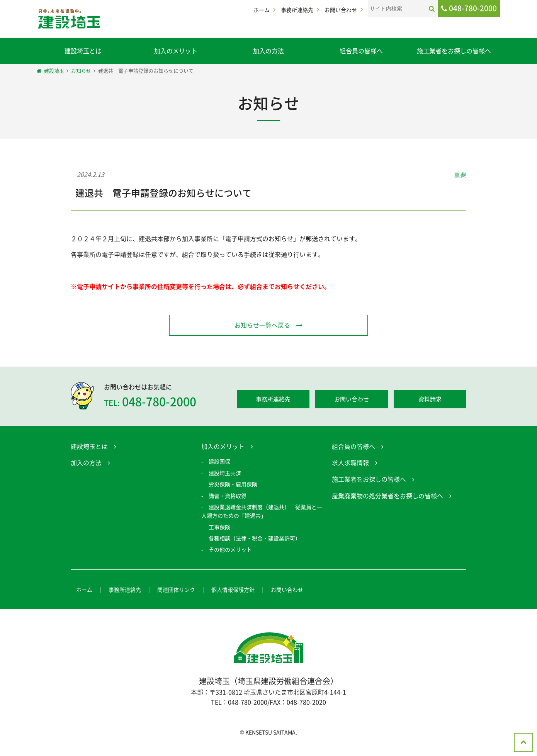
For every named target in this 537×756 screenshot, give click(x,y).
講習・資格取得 (228, 497)
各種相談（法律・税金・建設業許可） (255, 540)
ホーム (262, 10)
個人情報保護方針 (233, 591)
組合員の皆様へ (361, 51)
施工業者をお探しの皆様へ (454, 51)
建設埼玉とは (83, 51)
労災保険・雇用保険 (233, 486)
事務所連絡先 (297, 10)
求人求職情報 (350, 464)
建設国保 (219, 463)
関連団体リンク (176, 591)
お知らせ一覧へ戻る (262, 325)
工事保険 (219, 528)
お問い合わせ (341, 10)
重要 (460, 174)
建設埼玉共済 (225, 474)
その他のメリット (230, 551)
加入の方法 (268, 51)
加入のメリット (176, 51)
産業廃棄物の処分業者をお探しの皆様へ (387, 497)
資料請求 (430, 401)
